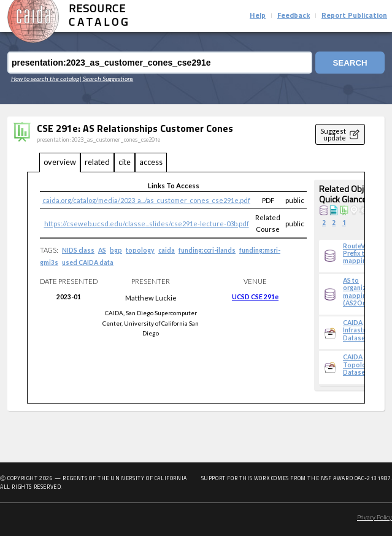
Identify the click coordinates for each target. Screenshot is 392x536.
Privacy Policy (375, 518)
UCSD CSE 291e (255, 297)
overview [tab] (60, 162)
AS (102, 250)
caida (167, 250)
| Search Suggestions (106, 78)
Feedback (294, 16)
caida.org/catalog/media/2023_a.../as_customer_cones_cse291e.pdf (146, 200)
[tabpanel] (196, 288)
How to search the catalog (45, 78)
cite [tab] (125, 162)
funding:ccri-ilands (207, 250)
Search (350, 63)
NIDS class (78, 250)
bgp (116, 250)
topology (140, 250)
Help (258, 16)
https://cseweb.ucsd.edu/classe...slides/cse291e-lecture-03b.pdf (147, 224)
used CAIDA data (88, 262)
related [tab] (97, 162)
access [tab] (151, 162)
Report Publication (354, 16)
